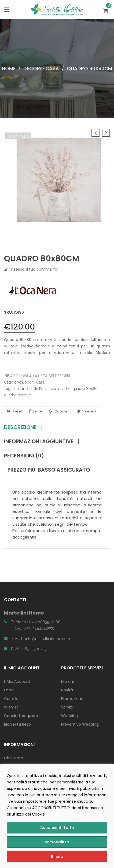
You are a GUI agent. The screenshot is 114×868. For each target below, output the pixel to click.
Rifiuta (57, 856)
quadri (20, 389)
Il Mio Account (17, 681)
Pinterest (86, 411)
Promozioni (71, 699)
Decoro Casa (41, 68)
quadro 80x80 (85, 389)
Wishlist (11, 707)
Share (35, 411)
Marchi (67, 681)
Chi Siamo (14, 758)
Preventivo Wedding (80, 724)
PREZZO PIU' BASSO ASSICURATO (49, 470)
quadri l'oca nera (42, 389)
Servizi (67, 707)
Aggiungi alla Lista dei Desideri (26, 376)
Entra (9, 690)
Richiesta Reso (17, 724)
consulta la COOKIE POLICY (72, 814)
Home (9, 68)
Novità (67, 690)
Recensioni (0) (24, 456)
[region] (57, 816)
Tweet (14, 411)
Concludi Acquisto (21, 716)
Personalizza (57, 842)
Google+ (59, 411)
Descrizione (20, 427)
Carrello (11, 699)
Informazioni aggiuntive (39, 442)
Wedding (69, 716)
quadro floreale (17, 395)
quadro (64, 389)
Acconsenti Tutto (57, 828)
